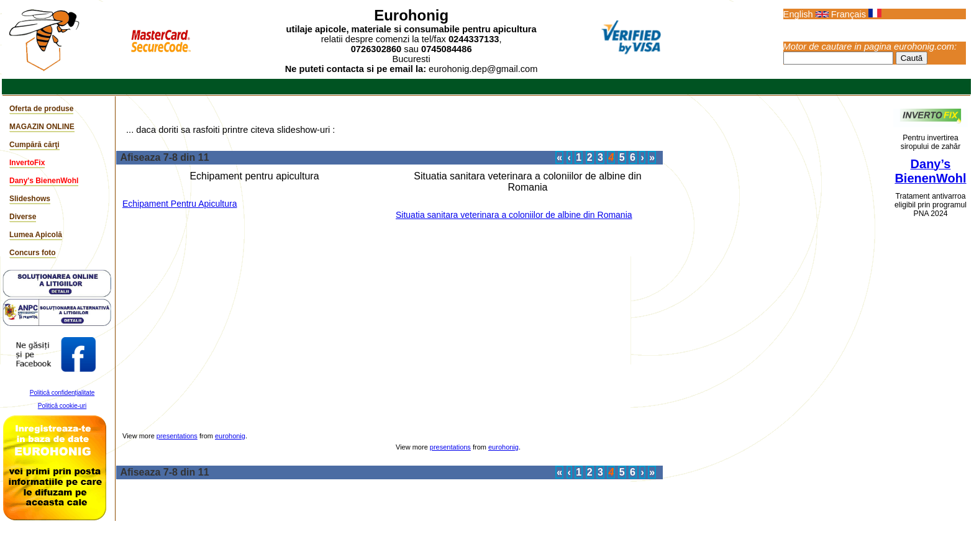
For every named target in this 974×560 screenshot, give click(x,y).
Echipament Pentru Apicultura (180, 204)
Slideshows (30, 199)
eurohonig (230, 436)
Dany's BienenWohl (44, 181)
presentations (177, 436)
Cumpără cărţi (34, 145)
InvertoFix (27, 163)
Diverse (23, 217)
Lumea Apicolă (36, 235)
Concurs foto (33, 253)
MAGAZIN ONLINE (42, 127)
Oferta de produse (41, 109)
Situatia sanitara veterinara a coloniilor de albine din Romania (514, 215)
